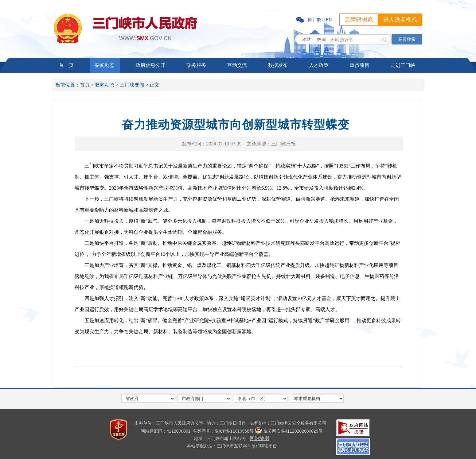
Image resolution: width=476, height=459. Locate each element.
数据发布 (278, 65)
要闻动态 (105, 65)
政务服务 (196, 65)
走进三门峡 (403, 65)
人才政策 (319, 65)
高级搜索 (407, 39)
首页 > (87, 85)
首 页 (66, 65)
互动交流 (237, 65)
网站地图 (259, 438)
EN (329, 20)
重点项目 (360, 65)
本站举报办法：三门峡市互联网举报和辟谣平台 (232, 446)
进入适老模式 (400, 20)
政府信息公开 (150, 65)
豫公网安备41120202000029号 (289, 431)
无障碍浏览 (359, 20)
